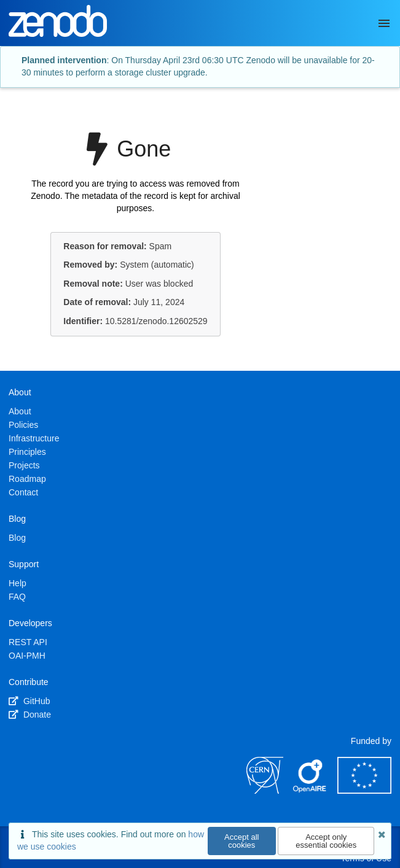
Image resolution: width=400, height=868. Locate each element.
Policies (23, 425)
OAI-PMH (27, 656)
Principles (27, 452)
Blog (17, 538)
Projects (24, 465)
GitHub (29, 701)
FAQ (17, 597)
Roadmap (27, 479)
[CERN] (265, 791)
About (20, 411)
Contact (23, 492)
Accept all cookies (241, 841)
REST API (28, 642)
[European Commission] (364, 791)
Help (18, 583)
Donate (30, 715)
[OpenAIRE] (310, 791)
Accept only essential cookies (326, 841)
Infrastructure (34, 438)
